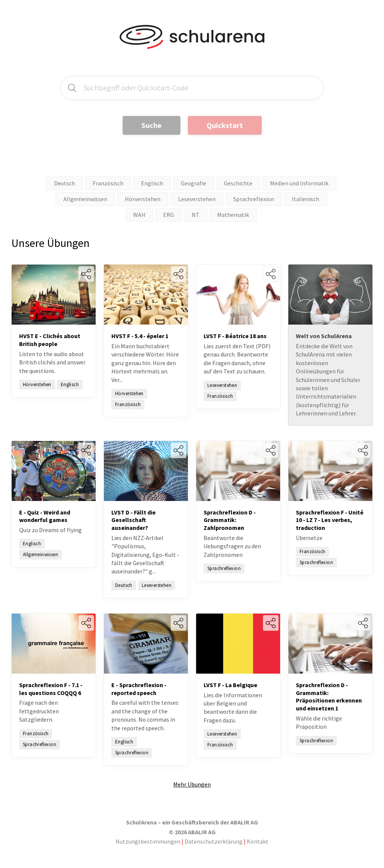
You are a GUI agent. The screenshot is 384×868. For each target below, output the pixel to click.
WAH (139, 215)
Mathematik (233, 215)
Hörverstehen (143, 199)
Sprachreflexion (254, 199)
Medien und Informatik (299, 183)
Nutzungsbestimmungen (148, 841)
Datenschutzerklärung (214, 841)
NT (196, 215)
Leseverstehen (197, 199)
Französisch (108, 183)
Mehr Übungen (192, 784)
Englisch (152, 183)
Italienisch (305, 199)
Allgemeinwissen (85, 199)
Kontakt (258, 841)
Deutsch (64, 183)
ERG (169, 215)
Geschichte (238, 183)
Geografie (193, 183)
